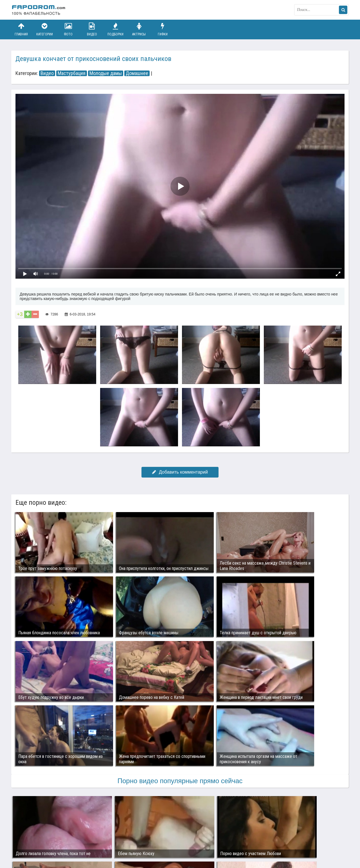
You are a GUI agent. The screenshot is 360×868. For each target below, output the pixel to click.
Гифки (163, 29)
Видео (92, 29)
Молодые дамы (106, 73)
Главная (21, 29)
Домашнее (137, 73)
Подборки (116, 29)
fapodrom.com (39, 10)
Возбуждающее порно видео (112, 842)
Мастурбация (72, 73)
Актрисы (139, 29)
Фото (68, 29)
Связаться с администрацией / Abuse (45, 838)
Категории (45, 29)
